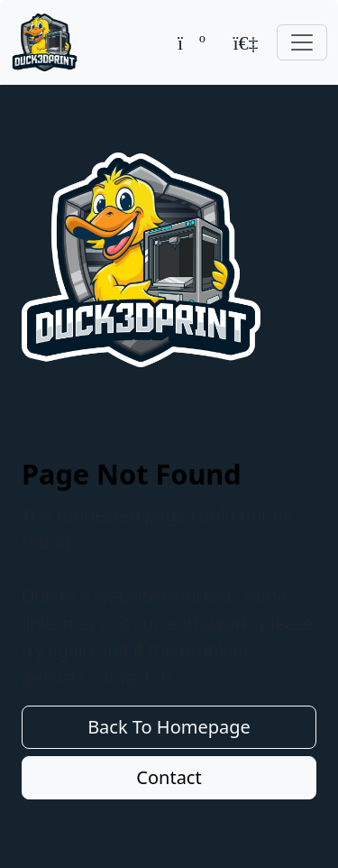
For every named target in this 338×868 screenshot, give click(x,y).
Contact (169, 777)
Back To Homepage (169, 727)
